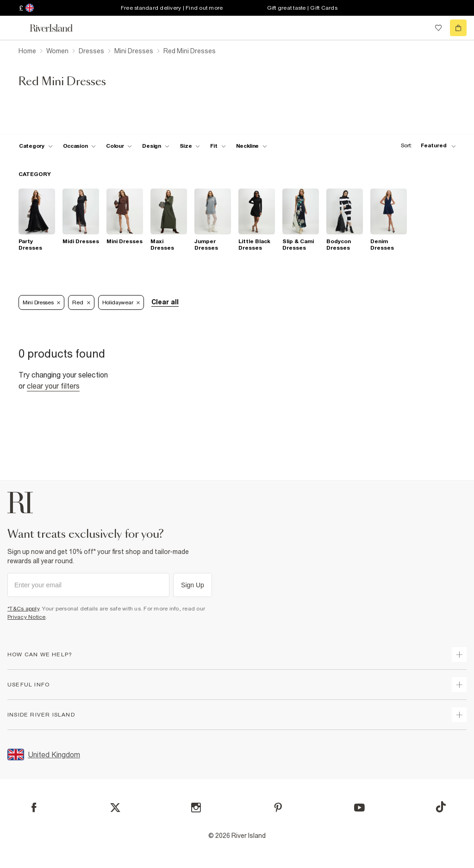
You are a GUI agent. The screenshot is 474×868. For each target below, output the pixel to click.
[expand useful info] (459, 685)
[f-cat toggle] (36, 146)
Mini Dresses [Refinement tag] (41, 302)
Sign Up (193, 585)
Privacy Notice (27, 617)
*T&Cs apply (23, 609)
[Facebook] (34, 808)
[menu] (16, 28)
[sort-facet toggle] (426, 146)
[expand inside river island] (459, 715)
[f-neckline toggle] (252, 146)
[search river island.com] (419, 28)
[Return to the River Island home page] (57, 28)
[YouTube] (359, 808)
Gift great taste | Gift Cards (302, 8)
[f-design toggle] (156, 146)
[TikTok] (441, 807)
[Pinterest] (278, 808)
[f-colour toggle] (119, 146)
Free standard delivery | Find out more (172, 8)
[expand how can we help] (459, 654)
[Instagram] (196, 808)
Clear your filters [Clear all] (53, 386)
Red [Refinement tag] (81, 302)
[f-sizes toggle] (190, 146)
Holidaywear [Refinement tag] (121, 302)
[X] (115, 808)
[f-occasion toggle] (80, 146)
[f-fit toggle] (218, 146)
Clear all (165, 302)
